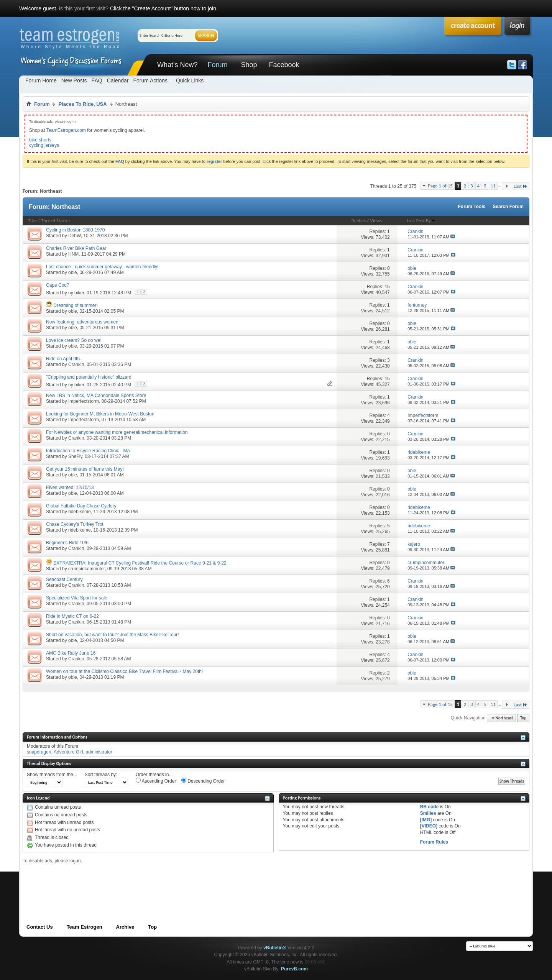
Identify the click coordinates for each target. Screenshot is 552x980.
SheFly (75, 456)
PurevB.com (294, 969)
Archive (125, 927)
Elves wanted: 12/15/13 (70, 488)
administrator (99, 752)
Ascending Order (156, 781)
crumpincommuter (86, 569)
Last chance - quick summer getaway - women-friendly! (102, 267)
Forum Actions (150, 80)
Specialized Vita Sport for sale (77, 598)
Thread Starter (56, 221)
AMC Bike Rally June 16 (71, 653)
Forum (217, 65)
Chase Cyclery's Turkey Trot (75, 524)
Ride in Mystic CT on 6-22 (72, 616)
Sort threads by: (101, 775)
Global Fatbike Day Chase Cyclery (81, 506)
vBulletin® (275, 948)
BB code (430, 807)
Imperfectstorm (84, 401)
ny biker (76, 293)
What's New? (177, 65)
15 (387, 287)
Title (32, 221)
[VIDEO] (429, 826)
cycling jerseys (44, 145)
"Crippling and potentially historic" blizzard (89, 377)
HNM (73, 254)
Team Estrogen (85, 927)
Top (523, 718)
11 (493, 186)
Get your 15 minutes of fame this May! (85, 469)
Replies (359, 221)
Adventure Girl (68, 752)
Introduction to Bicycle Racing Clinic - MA (88, 451)
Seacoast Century (64, 579)
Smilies (428, 813)
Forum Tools (472, 207)
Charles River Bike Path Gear (76, 248)
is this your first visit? (84, 8)
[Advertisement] (162, 881)
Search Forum (508, 207)
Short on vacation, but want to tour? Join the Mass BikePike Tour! (113, 635)
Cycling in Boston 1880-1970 (75, 230)
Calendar (118, 80)
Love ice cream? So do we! (74, 340)
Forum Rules (434, 842)
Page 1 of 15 (440, 186)
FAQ (97, 80)
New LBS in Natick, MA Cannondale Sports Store (96, 396)
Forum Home (41, 80)
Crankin (76, 364)
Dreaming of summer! (75, 305)
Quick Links (190, 80)
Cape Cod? (58, 285)
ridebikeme (80, 512)
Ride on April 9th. (63, 359)
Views (376, 221)
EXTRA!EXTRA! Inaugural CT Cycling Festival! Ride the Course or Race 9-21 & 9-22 (140, 563)
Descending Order (203, 781)
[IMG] (426, 820)
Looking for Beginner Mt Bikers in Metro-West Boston (100, 414)
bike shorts (40, 140)
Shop (249, 65)
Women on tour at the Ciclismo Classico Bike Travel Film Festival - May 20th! (124, 671)
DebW (75, 236)
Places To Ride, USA (82, 104)
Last (521, 186)
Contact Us (40, 927)
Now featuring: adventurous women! (83, 322)
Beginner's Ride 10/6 (67, 543)
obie (73, 272)
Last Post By (421, 221)
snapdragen (39, 752)
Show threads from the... (52, 775)
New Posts (74, 80)
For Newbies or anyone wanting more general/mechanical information (117, 432)
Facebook (284, 65)
